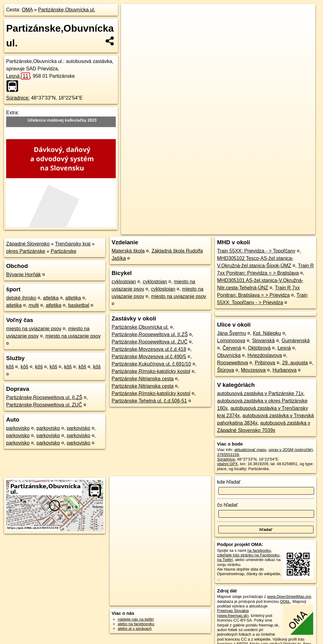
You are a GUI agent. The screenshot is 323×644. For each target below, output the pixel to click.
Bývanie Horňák (23, 275)
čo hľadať (228, 505)
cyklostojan (124, 282)
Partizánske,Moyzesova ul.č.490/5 (149, 357)
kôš (10, 367)
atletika (51, 298)
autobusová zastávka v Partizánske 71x (260, 393)
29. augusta (295, 363)
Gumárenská (296, 341)
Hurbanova (285, 370)
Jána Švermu (232, 333)
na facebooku (259, 550)
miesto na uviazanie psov (34, 329)
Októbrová (259, 348)
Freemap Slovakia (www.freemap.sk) (233, 613)
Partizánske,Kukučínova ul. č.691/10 (152, 364)
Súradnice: (18, 98)
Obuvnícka (229, 355)
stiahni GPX (228, 464)
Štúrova (226, 370)
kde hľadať (229, 482)
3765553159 (228, 455)
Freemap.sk (241, 220)
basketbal (79, 305)
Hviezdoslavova (265, 355)
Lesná (18, 76)
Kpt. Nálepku (267, 333)
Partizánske (64, 251)
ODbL (285, 601)
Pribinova (265, 363)
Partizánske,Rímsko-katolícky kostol (151, 371)
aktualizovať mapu (250, 450)
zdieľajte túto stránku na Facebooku (248, 555)
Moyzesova (253, 370)
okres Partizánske (26, 251)
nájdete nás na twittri (136, 619)
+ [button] (132, 14)
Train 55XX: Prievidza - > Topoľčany (256, 251)
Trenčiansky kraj (73, 244)
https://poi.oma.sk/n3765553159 (288, 220)
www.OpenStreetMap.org (289, 597)
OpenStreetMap (209, 220)
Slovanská (263, 341)
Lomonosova (231, 341)
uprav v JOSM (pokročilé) (291, 450)
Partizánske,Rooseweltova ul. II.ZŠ (44, 397)
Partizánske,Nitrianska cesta (143, 379)
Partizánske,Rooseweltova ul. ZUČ (44, 405)
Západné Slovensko (28, 244)
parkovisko (18, 428)
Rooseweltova (233, 363)
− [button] (132, 24)
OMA (27, 10)
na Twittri (225, 560)
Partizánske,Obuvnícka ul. (67, 10)
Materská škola (128, 251)
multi (34, 305)
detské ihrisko (21, 298)
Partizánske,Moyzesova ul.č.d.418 (149, 349)
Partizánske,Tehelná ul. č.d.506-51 (149, 401)
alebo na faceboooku (136, 624)
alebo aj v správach (135, 628)
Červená (232, 348)
